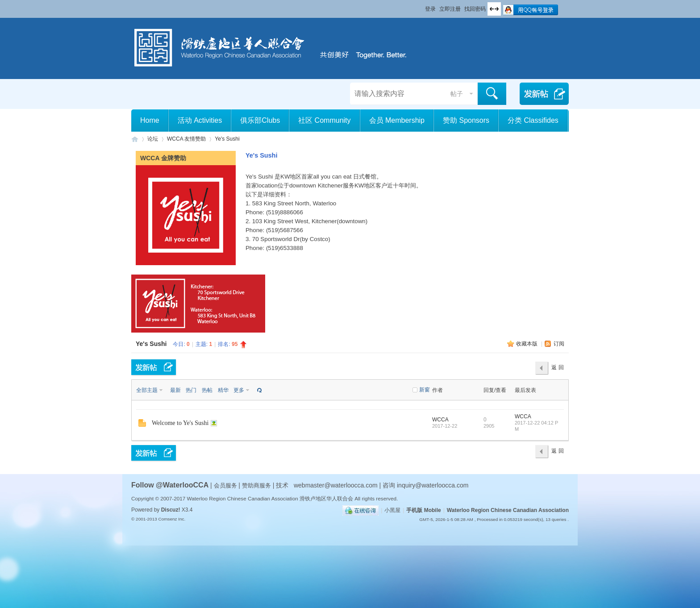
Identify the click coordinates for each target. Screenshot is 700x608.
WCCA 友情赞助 (186, 139)
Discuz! (171, 510)
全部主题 (147, 390)
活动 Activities (200, 120)
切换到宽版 (494, 9)
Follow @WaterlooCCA (170, 485)
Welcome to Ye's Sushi (180, 423)
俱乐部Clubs (260, 120)
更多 (239, 390)
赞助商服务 (256, 485)
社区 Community (324, 120)
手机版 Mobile (423, 510)
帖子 (457, 94)
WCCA (440, 420)
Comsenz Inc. (172, 519)
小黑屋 (392, 510)
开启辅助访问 (421, 6)
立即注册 (450, 9)
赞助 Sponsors (466, 120)
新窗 (425, 390)
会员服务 (226, 485)
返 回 (557, 367)
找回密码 (475, 9)
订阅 (559, 344)
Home (150, 120)
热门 (191, 390)
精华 (223, 390)
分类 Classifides (533, 120)
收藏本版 (527, 344)
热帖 (207, 390)
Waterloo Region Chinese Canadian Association (508, 510)
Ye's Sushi (227, 139)
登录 (430, 9)
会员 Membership (397, 120)
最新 (175, 390)
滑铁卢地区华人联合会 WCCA (135, 139)
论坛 (153, 139)
